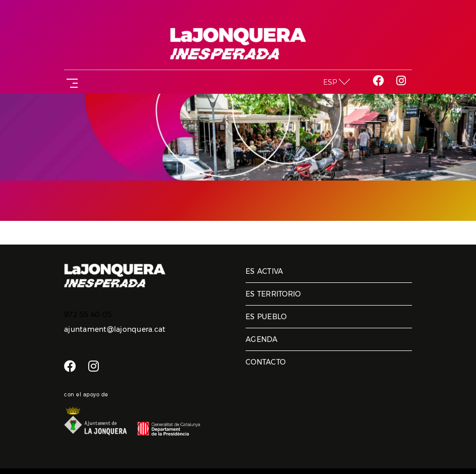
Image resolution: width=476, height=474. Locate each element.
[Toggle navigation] (70, 82)
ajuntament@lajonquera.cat (115, 329)
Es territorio (273, 294)
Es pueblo (266, 317)
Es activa (264, 271)
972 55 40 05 (88, 315)
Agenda (262, 339)
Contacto (265, 362)
